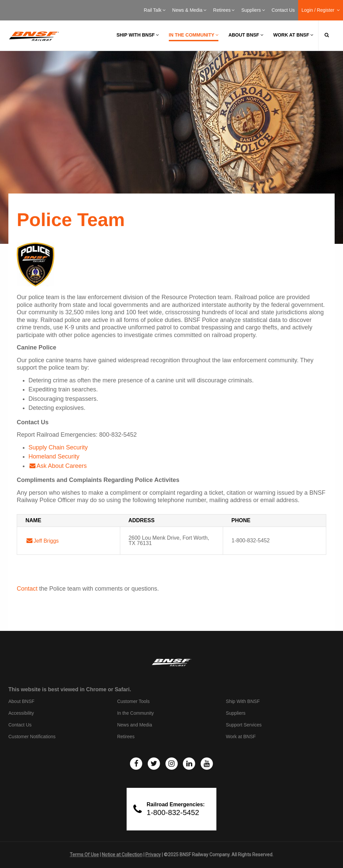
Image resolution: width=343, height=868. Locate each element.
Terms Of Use (84, 855)
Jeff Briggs (46, 541)
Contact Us (283, 10)
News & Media (189, 10)
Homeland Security (54, 456)
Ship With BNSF (243, 701)
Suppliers (253, 10)
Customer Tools (133, 701)
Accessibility (21, 713)
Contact (27, 589)
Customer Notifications (32, 737)
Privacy (153, 855)
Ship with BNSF (138, 35)
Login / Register (321, 10)
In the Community (194, 35)
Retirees (224, 10)
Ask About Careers (62, 466)
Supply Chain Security (58, 447)
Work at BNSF (293, 35)
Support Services (244, 725)
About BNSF (246, 35)
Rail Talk (155, 10)
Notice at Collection (122, 855)
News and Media (135, 725)
